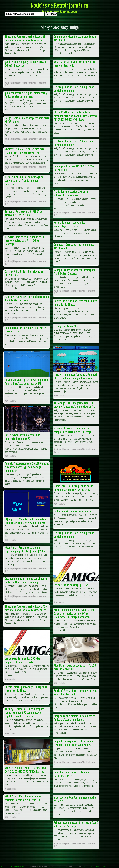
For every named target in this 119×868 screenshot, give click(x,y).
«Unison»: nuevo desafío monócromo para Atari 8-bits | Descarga (27, 298)
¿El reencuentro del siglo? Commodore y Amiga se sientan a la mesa (26, 95)
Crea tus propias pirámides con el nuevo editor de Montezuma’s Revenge (26, 580)
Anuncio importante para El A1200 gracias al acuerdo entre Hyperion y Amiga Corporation (27, 467)
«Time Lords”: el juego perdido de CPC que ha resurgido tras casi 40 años (74, 488)
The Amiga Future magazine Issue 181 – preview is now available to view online (26, 38)
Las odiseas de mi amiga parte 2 (71, 585)
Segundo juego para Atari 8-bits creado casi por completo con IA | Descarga (75, 743)
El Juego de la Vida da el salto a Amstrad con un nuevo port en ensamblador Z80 (26, 521)
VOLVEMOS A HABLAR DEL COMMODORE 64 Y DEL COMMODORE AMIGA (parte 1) (26, 770)
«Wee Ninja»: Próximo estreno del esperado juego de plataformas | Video (25, 549)
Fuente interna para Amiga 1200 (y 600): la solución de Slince (26, 689)
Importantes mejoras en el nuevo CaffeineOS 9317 (71, 774)
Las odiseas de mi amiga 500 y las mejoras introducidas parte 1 (22, 660)
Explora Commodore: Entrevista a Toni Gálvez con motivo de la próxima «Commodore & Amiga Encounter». (74, 613)
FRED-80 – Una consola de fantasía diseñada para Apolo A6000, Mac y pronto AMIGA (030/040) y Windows (75, 116)
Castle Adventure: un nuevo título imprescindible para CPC (22, 437)
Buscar (51, 14)
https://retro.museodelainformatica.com (59, 12)
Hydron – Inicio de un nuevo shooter (73, 511)
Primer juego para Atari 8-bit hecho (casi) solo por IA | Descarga (76, 824)
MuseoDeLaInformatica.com (96, 866)
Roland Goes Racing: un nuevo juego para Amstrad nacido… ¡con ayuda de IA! (26, 382)
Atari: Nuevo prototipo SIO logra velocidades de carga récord (71, 193)
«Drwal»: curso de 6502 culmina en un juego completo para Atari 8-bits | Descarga (25, 240)
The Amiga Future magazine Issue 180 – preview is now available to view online (75, 405)
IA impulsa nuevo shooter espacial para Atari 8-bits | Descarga (74, 272)
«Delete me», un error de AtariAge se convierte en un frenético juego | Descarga (24, 180)
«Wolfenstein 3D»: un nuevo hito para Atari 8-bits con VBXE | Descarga (25, 151)
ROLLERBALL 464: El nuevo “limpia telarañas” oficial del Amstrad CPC (23, 798)
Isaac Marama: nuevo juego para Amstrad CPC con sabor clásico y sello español (75, 376)
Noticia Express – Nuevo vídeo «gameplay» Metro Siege (70, 224)
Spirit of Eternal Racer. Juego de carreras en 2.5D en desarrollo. (75, 692)
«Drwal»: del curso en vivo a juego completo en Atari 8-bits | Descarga (73, 430)
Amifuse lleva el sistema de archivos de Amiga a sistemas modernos (75, 718)
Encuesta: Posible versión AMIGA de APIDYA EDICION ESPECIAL (24, 213)
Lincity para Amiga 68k (66, 326)
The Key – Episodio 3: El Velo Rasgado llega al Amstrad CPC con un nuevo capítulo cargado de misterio (25, 712)
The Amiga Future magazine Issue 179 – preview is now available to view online (26, 608)
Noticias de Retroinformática (59, 5)
